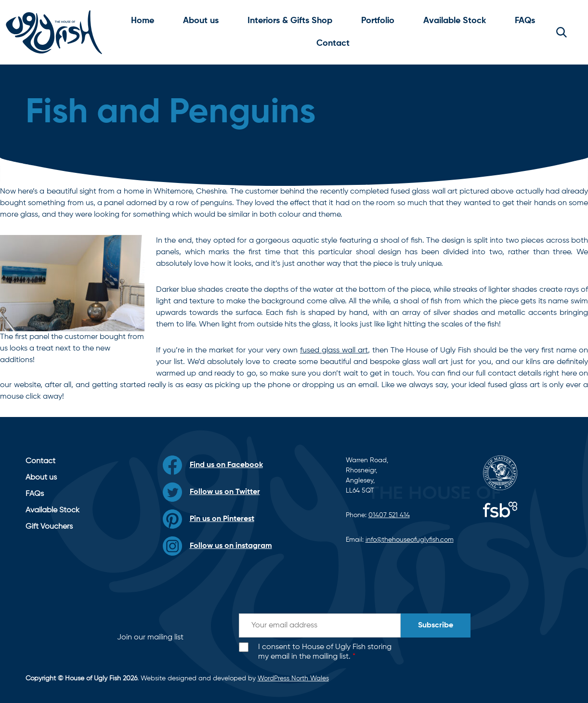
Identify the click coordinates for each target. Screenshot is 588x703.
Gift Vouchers (49, 527)
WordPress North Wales (293, 678)
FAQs (525, 21)
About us (201, 21)
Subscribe (436, 625)
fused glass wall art (334, 351)
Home (143, 21)
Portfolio (378, 21)
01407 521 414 (389, 515)
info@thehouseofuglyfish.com (410, 540)
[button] (562, 32)
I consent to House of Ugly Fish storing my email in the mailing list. (325, 652)
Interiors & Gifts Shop (290, 21)
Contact (333, 43)
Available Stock (455, 21)
